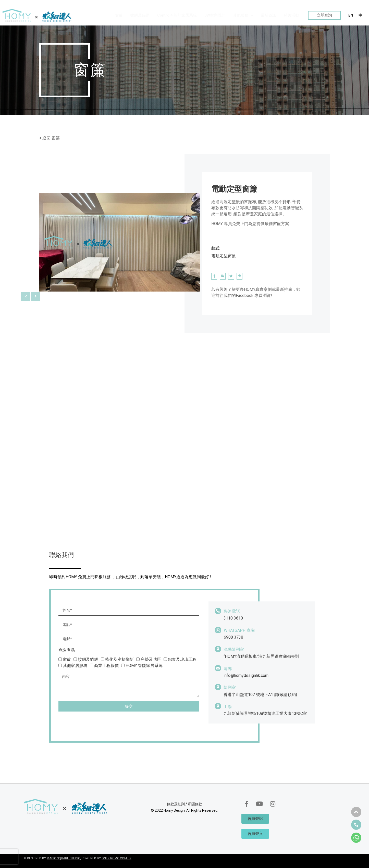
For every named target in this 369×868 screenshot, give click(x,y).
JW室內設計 (215, 15)
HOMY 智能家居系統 (144, 666)
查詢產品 (67, 650)
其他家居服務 (75, 666)
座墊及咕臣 (151, 659)
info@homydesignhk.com (246, 675)
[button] (324, 15)
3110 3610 (233, 618)
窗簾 (119, 15)
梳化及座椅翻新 (119, 659)
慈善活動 (291, 15)
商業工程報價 (106, 666)
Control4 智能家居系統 (177, 15)
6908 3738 (233, 637)
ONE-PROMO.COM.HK (116, 858)
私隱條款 (195, 804)
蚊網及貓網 (140, 15)
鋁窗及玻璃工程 (182, 659)
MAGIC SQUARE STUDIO (63, 858)
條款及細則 (176, 804)
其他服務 (243, 15)
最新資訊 (268, 15)
